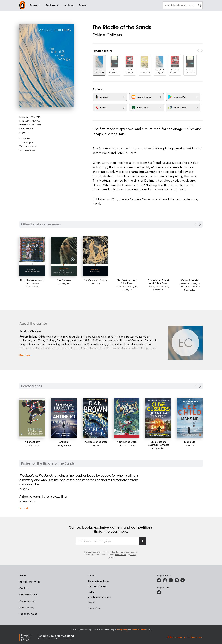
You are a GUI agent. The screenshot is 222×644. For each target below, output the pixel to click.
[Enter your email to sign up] (107, 541)
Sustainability (27, 607)
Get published (28, 601)
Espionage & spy (27, 150)
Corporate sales (28, 595)
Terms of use (94, 608)
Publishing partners (97, 586)
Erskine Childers (107, 35)
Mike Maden (158, 448)
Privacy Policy (122, 629)
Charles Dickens (127, 445)
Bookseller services (30, 582)
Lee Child (190, 445)
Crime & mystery (27, 142)
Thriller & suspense (28, 146)
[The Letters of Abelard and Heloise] (32, 256)
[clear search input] (199, 6)
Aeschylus (64, 283)
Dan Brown (95, 445)
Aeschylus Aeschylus (127, 286)
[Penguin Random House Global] (29, 637)
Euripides (195, 287)
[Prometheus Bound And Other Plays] (158, 282)
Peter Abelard (32, 286)
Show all (24, 508)
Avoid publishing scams (99, 597)
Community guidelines (99, 581)
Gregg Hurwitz (64, 445)
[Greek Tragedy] (190, 280)
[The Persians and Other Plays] (127, 282)
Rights (91, 592)
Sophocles (190, 290)
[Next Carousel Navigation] (200, 224)
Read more (25, 355)
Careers (92, 575)
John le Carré (32, 445)
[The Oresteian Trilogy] (95, 256)
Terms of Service (139, 629)
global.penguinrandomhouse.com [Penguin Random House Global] (185, 637)
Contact (24, 588)
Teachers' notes (28, 614)
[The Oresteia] (64, 257)
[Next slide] (200, 386)
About (23, 575)
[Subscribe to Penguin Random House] (142, 541)
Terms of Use (121, 554)
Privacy (91, 603)
